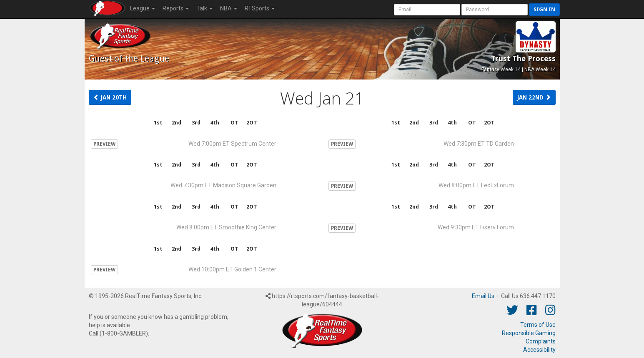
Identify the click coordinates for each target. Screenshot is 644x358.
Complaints (541, 341)
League (143, 8)
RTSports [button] (260, 8)
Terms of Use (538, 325)
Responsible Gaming (529, 333)
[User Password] (495, 10)
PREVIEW (104, 144)
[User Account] (427, 10)
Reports (176, 8)
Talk (204, 8)
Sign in (544, 9)
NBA (229, 8)
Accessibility (539, 350)
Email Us (483, 296)
